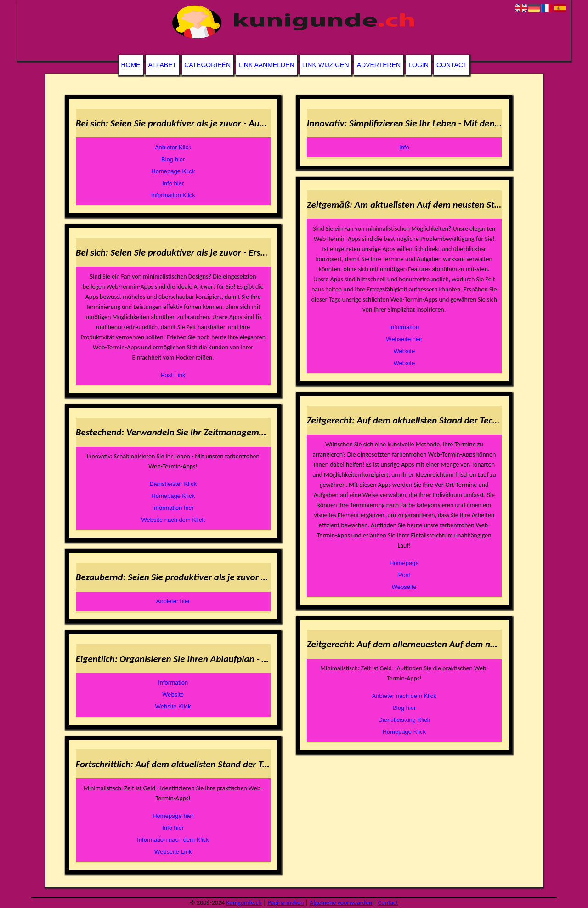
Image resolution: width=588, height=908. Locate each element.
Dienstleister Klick (173, 484)
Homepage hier (173, 816)
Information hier (173, 508)
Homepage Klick (173, 171)
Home (130, 65)
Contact (452, 65)
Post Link (173, 375)
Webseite (404, 587)
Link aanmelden (266, 65)
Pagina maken (286, 903)
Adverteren (379, 65)
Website (173, 694)
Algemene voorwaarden (341, 903)
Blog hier (173, 159)
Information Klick (173, 195)
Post (404, 575)
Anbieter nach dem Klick (404, 696)
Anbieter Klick (173, 147)
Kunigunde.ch (244, 903)
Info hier (173, 183)
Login (418, 65)
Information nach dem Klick (173, 840)
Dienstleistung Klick (404, 720)
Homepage (404, 563)
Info (404, 147)
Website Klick (173, 706)
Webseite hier (404, 339)
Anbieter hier (173, 601)
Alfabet (162, 65)
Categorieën (207, 65)
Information (173, 682)
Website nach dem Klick (173, 520)
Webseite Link (173, 852)
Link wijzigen (326, 65)
